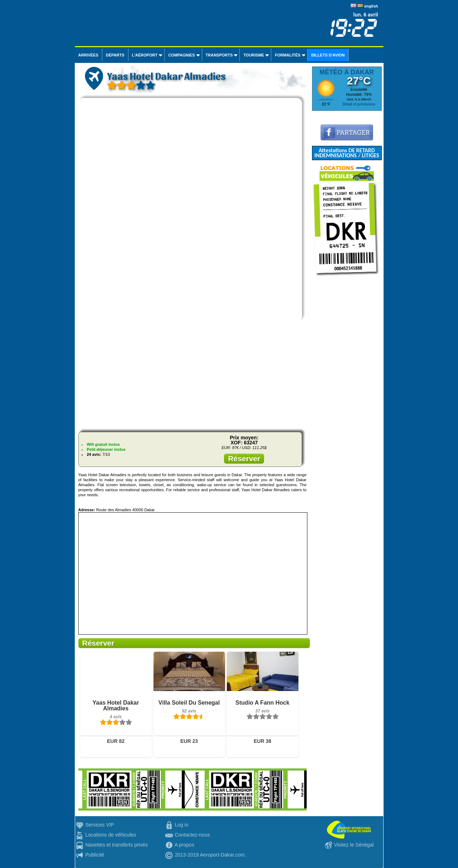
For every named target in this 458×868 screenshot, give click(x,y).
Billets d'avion (328, 55)
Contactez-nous (192, 835)
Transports (219, 55)
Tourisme (254, 55)
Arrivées (88, 55)
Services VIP (99, 825)
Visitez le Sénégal (354, 845)
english (371, 6)
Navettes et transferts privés (116, 845)
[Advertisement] (193, 376)
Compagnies (181, 55)
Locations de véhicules (111, 835)
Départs (115, 55)
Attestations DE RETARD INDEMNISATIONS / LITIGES (347, 153)
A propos (184, 845)
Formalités (288, 55)
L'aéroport (145, 55)
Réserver (244, 458)
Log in (181, 825)
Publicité (95, 855)
